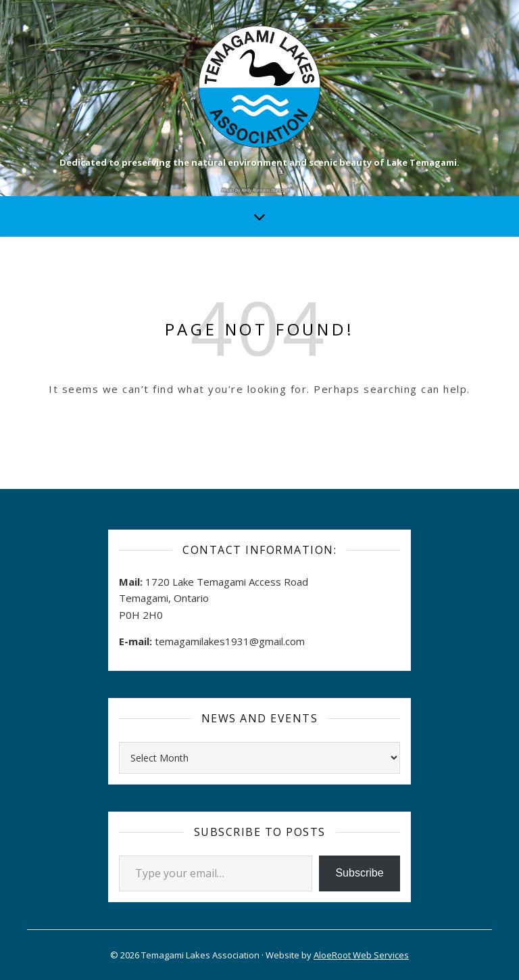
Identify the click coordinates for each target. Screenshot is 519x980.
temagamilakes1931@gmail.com (230, 641)
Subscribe (359, 873)
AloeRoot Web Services (361, 955)
